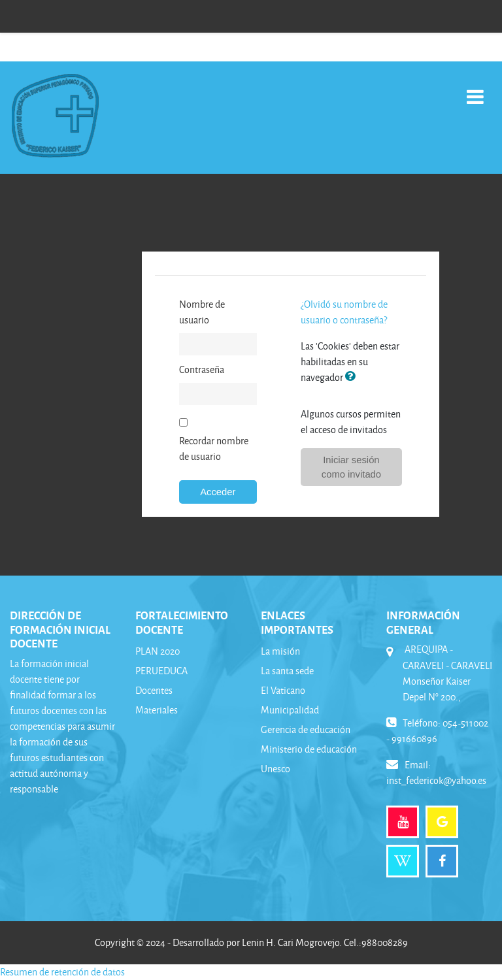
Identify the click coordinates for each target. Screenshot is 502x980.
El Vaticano (283, 690)
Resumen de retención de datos (62, 972)
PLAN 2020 (158, 651)
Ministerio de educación (309, 749)
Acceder (218, 492)
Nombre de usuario (202, 312)
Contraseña (202, 369)
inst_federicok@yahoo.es (436, 780)
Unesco (276, 769)
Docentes (154, 690)
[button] (353, 377)
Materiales (157, 710)
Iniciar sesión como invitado (351, 467)
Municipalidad (290, 710)
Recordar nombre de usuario (214, 449)
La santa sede (287, 671)
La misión (280, 651)
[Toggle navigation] (475, 90)
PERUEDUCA (161, 671)
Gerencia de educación (306, 729)
